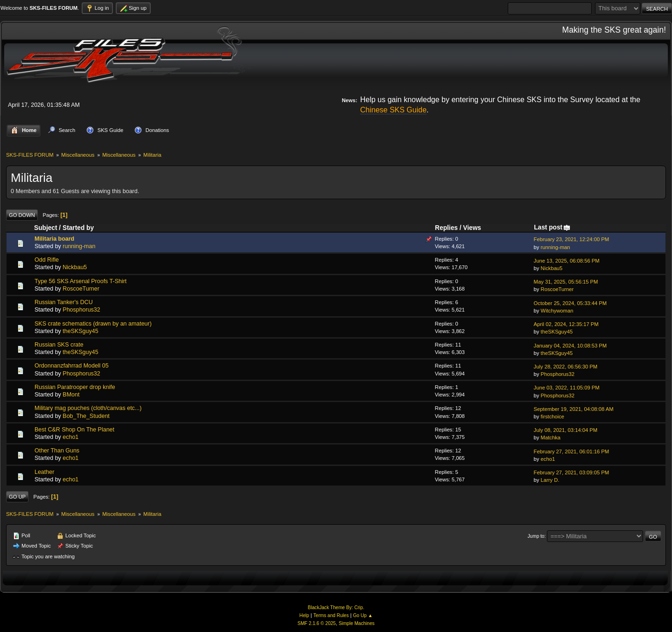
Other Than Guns (57, 451)
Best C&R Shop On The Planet (74, 430)
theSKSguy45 (80, 331)
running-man (79, 246)
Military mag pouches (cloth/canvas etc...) (88, 408)
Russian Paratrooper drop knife (75, 387)
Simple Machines (357, 623)
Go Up (17, 497)
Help (304, 615)
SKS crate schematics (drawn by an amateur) (93, 324)
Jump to (536, 536)
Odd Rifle (47, 260)
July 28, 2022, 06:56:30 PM (566, 367)
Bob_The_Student (86, 416)
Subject (46, 228)
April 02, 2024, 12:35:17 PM (566, 324)
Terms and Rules (331, 615)
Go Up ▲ (363, 615)
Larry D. (550, 480)
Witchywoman (557, 311)
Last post (552, 227)
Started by (78, 228)
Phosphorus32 (81, 310)
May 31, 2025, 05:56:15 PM (566, 282)
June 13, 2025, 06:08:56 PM (567, 261)
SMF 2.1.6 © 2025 (316, 623)
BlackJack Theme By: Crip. (336, 608)
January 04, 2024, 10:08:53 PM (570, 346)
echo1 (70, 437)
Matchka (551, 438)
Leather (44, 472)
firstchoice (553, 417)
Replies (446, 228)
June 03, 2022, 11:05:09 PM (567, 388)
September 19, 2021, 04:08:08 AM (574, 409)
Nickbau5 (75, 267)
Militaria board (54, 239)
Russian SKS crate (59, 345)
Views (472, 228)
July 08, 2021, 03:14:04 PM (566, 430)
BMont (71, 395)
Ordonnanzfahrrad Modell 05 (72, 366)
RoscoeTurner (81, 289)
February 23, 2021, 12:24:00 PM (572, 239)
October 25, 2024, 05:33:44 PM (570, 303)
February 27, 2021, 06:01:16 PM (572, 451)
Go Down (22, 215)
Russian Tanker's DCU (64, 302)
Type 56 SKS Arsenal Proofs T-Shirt (80, 281)
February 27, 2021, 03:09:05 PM (572, 472)
